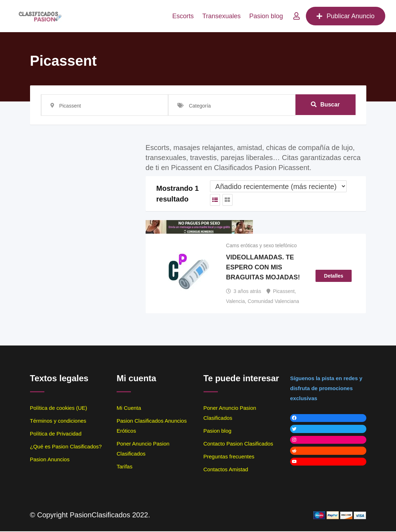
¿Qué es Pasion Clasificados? (66, 447)
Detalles (334, 276)
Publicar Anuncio (346, 16)
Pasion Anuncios (50, 460)
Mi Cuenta (129, 409)
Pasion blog (266, 16)
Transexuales (221, 16)
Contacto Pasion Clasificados (238, 444)
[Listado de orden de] (278, 186)
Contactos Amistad (226, 470)
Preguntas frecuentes (229, 457)
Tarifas (124, 467)
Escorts (183, 16)
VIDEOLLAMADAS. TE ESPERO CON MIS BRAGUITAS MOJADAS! (263, 268)
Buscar (325, 105)
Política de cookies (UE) (59, 409)
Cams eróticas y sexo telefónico (261, 246)
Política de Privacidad (56, 434)
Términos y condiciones (58, 421)
